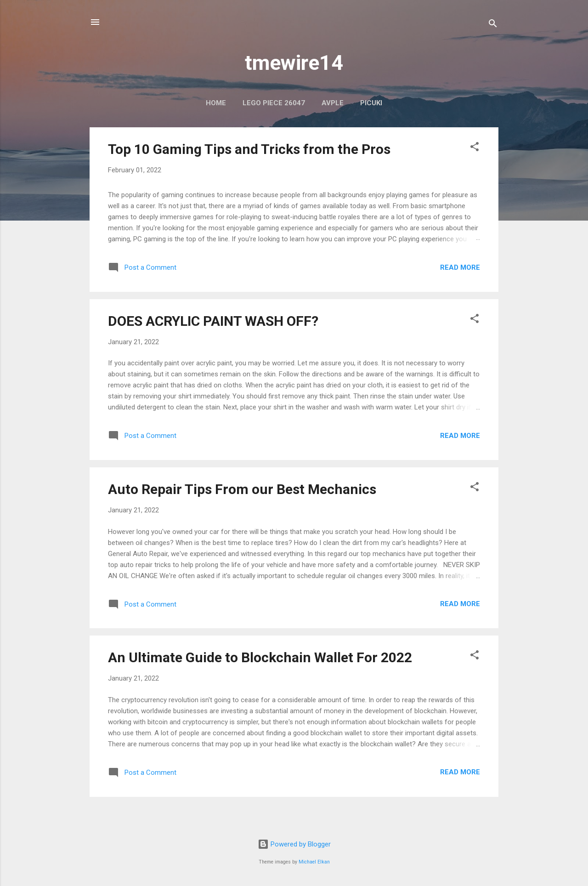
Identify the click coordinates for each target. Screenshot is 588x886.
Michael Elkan (314, 862)
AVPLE (333, 103)
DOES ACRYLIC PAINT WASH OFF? (213, 321)
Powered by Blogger (294, 844)
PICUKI (371, 103)
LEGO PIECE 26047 (274, 103)
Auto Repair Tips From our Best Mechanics (242, 489)
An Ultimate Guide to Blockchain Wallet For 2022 (260, 657)
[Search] (493, 25)
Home (216, 103)
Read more (460, 267)
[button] (475, 148)
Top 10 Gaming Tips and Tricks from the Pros (249, 149)
